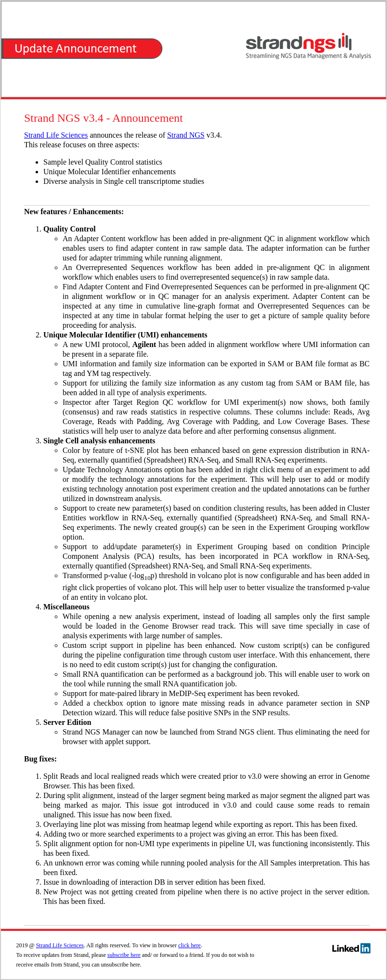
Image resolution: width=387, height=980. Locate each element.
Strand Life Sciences (56, 135)
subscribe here (124, 955)
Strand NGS (186, 135)
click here (189, 945)
